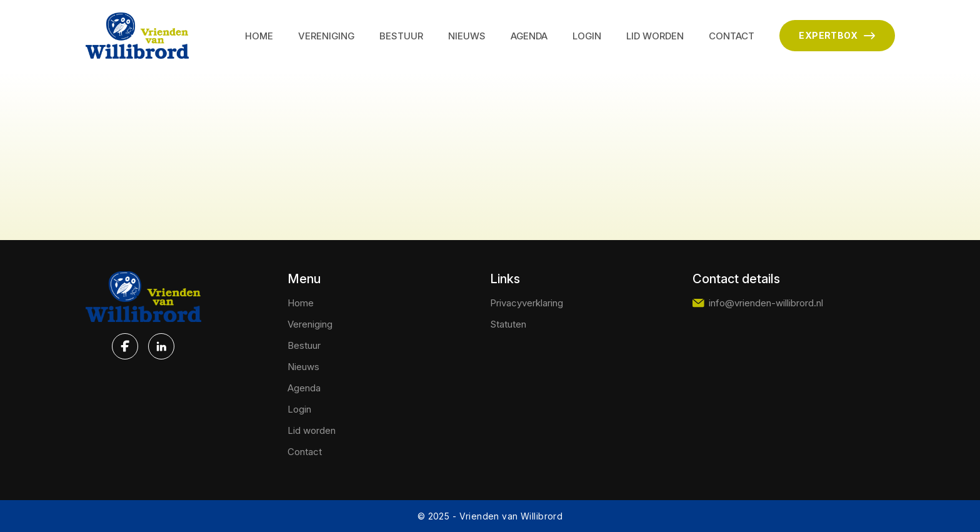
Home (259, 36)
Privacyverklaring (527, 303)
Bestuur (401, 36)
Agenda (529, 36)
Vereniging (326, 36)
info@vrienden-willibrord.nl (758, 303)
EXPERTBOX (837, 36)
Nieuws (467, 36)
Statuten (508, 324)
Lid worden (655, 36)
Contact (732, 36)
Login (587, 36)
